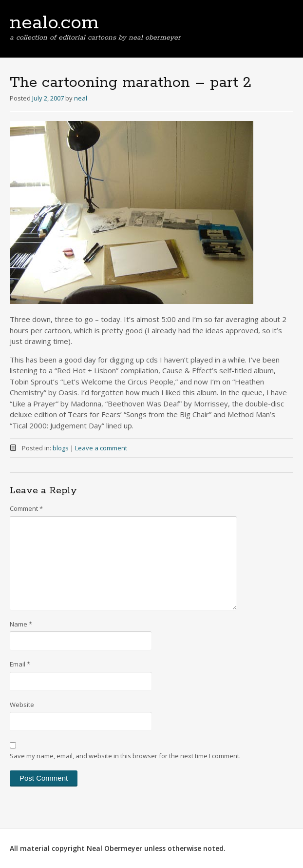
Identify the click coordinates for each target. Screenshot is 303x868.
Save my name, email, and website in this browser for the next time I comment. (125, 756)
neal (81, 98)
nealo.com (54, 23)
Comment (26, 508)
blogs (61, 448)
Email (20, 664)
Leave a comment (101, 448)
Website (22, 705)
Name (21, 624)
